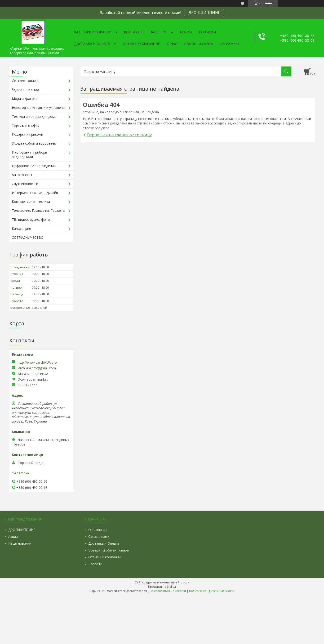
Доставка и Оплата (104, 543)
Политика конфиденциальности (212, 591)
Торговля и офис (26, 125)
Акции (186, 32)
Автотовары (22, 175)
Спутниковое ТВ (25, 184)
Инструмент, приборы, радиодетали (30, 154)
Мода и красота (25, 99)
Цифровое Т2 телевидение (34, 166)
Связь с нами (99, 536)
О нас (172, 44)
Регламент (230, 44)
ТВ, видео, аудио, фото (31, 219)
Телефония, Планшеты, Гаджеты (38, 210)
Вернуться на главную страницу (120, 135)
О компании (98, 530)
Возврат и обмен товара (109, 550)
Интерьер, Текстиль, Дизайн (35, 193)
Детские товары (25, 81)
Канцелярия (21, 228)
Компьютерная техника (31, 201)
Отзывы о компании (104, 557)
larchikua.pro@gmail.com (37, 368)
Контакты (133, 32)
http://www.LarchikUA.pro (37, 362)
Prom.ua (183, 582)
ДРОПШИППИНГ (204, 13)
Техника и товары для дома (34, 117)
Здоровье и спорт (26, 90)
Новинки (207, 32)
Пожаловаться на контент (168, 591)
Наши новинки (20, 543)
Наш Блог (158, 32)
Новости (95, 564)
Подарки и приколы (27, 134)
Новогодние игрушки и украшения (39, 108)
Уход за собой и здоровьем (34, 143)
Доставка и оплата (92, 44)
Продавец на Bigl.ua (162, 587)
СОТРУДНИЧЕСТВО (28, 237)
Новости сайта (199, 44)
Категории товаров (93, 32)
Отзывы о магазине (141, 44)
